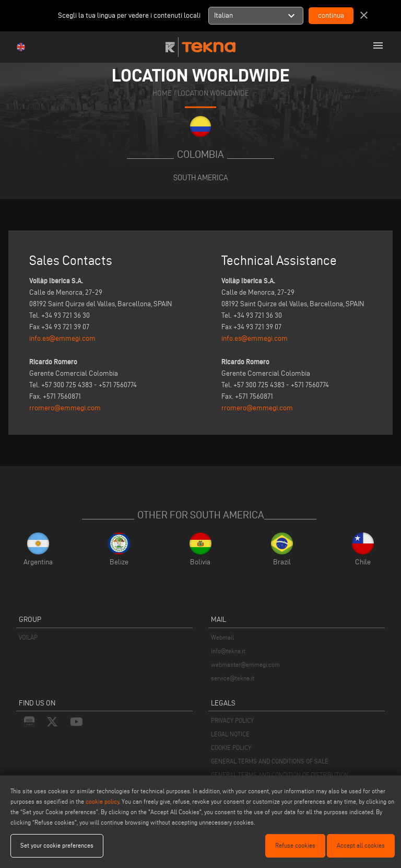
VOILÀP (28, 637)
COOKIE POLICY (231, 748)
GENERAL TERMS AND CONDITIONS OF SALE (270, 761)
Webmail (222, 637)
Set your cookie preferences (57, 845)
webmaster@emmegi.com (245, 664)
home (162, 93)
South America (201, 177)
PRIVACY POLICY (232, 720)
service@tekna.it (233, 678)
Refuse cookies (295, 845)
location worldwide (213, 93)
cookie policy (102, 801)
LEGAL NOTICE (230, 734)
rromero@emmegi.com (65, 408)
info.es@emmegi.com (62, 338)
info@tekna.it (228, 651)
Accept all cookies (361, 845)
